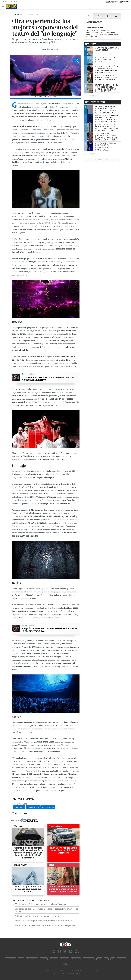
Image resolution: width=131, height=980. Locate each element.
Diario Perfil (11, 959)
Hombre (54, 959)
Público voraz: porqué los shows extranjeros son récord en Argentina (45, 925)
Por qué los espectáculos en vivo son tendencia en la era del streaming (49, 630)
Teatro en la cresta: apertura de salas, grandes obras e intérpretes (44, 921)
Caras (21, 959)
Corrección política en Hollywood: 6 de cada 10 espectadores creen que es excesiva (46, 910)
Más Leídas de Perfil (96, 102)
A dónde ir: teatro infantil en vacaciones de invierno (37, 916)
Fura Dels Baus (48, 807)
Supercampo (89, 959)
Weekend (64, 959)
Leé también (29, 374)
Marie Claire (32, 959)
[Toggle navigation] (4, 6)
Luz (106, 959)
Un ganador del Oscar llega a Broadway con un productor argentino (48, 379)
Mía (113, 959)
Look (99, 959)
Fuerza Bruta (19, 807)
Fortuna (44, 959)
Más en (24, 820)
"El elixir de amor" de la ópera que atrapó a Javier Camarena (41, 904)
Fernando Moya (33, 807)
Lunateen (122, 959)
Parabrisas (76, 959)
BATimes (65, 964)
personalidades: (20, 804)
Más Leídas (91, 44)
